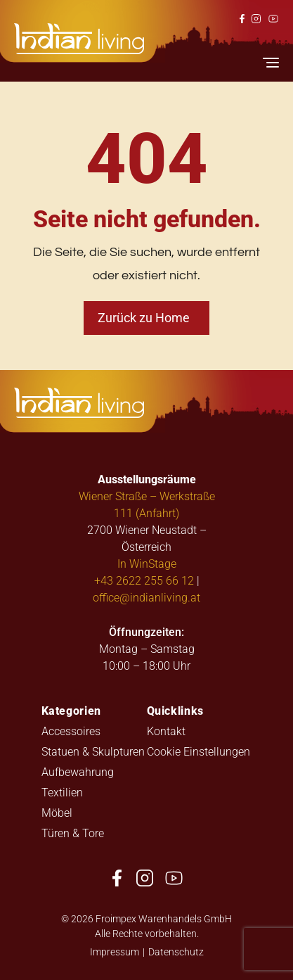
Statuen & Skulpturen (93, 751)
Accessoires (71, 731)
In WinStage (147, 563)
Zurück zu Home (144, 317)
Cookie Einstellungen (198, 751)
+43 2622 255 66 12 (144, 580)
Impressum (115, 952)
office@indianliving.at (146, 597)
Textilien (62, 792)
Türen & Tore (73, 833)
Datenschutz (176, 952)
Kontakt (166, 731)
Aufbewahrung (78, 771)
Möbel (57, 812)
